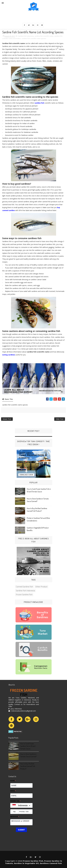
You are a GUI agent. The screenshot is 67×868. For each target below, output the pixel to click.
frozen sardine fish (24, 595)
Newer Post (7, 419)
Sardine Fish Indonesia (26, 36)
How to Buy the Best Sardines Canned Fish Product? (28, 766)
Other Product (41, 587)
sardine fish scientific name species (34, 38)
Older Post (60, 419)
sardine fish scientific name (44, 36)
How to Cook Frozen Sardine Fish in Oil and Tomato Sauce (28, 746)
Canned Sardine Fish (24, 587)
